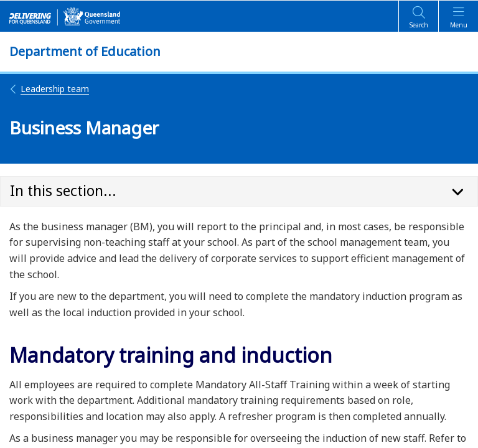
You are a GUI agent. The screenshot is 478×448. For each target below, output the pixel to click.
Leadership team (49, 89)
